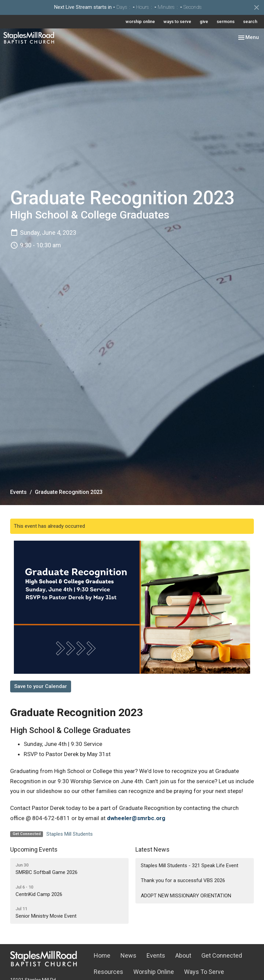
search (250, 22)
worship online (140, 22)
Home (102, 955)
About (183, 955)
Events (18, 492)
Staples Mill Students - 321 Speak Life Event (190, 866)
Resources (108, 972)
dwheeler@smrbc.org (136, 818)
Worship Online (154, 972)
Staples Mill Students (70, 834)
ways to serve (177, 22)
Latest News (152, 849)
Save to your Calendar (41, 686)
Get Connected (222, 955)
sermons (226, 22)
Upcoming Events (34, 849)
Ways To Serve (204, 972)
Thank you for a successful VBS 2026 (183, 880)
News (128, 955)
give (204, 22)
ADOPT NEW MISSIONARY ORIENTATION (186, 896)
